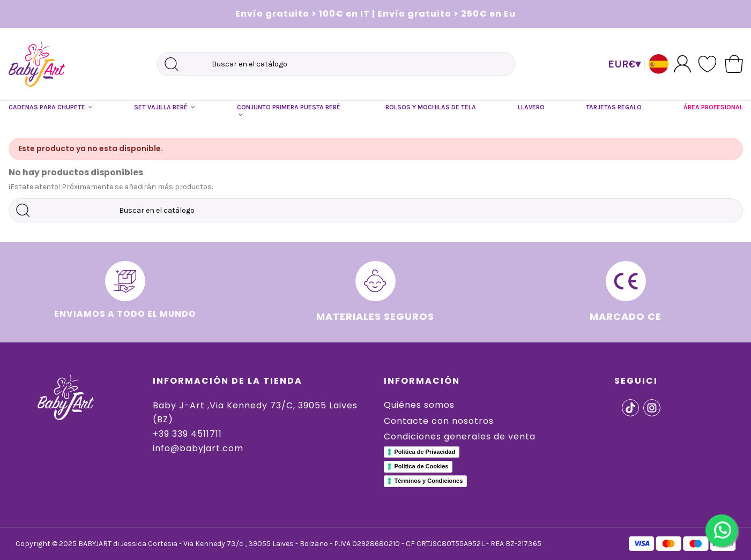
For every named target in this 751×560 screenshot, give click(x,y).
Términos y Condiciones (429, 481)
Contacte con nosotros (439, 421)
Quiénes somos (419, 405)
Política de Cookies (422, 466)
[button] (51, 108)
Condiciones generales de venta (460, 436)
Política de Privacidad (425, 452)
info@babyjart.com (198, 448)
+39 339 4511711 (187, 434)
